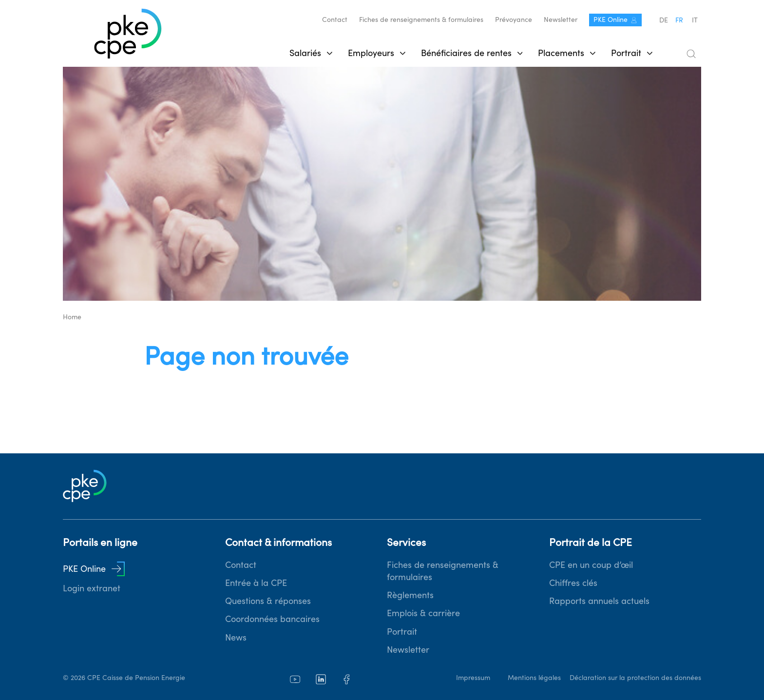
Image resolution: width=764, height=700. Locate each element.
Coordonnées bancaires (272, 619)
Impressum (473, 678)
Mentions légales (534, 678)
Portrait (402, 632)
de (664, 20)
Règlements (410, 595)
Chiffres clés (573, 583)
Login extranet (92, 588)
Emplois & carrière (423, 613)
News (236, 637)
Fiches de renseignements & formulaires (421, 19)
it (695, 20)
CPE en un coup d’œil (591, 565)
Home (72, 317)
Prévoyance (514, 19)
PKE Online (615, 19)
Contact (335, 19)
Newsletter (561, 19)
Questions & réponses (268, 601)
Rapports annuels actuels (599, 601)
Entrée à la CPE (256, 583)
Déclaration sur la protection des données (635, 678)
